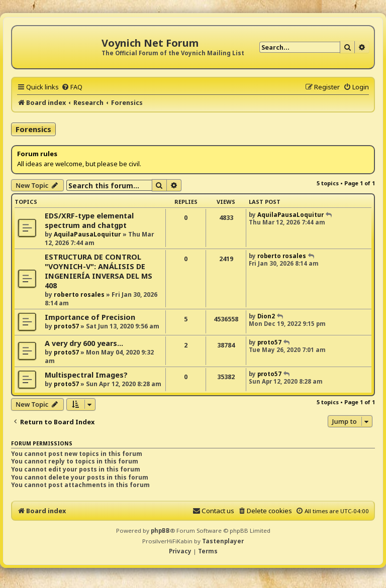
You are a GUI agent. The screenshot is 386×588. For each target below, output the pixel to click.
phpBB (160, 531)
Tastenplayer (223, 541)
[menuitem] (72, 87)
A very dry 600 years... (84, 343)
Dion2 (266, 316)
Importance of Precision (90, 317)
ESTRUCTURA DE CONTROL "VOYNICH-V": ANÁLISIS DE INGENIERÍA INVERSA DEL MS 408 (99, 271)
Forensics (33, 129)
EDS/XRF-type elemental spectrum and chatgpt (89, 220)
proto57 (66, 326)
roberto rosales (79, 295)
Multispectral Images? (86, 375)
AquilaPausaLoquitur (87, 234)
